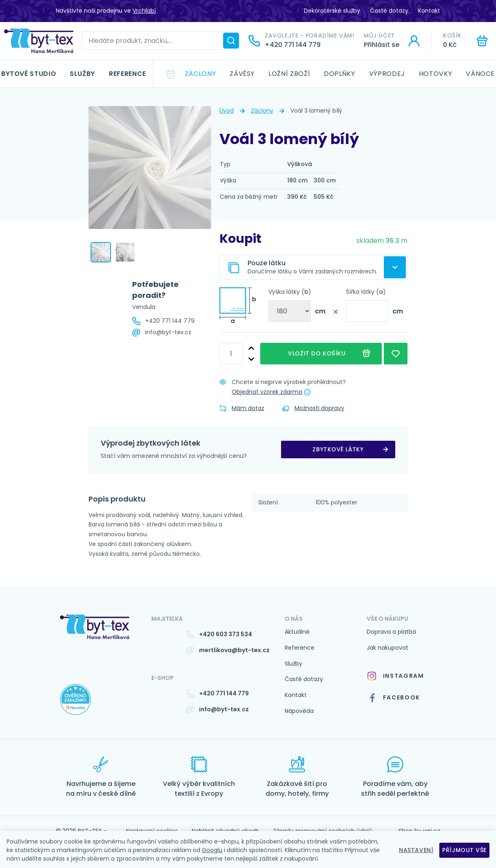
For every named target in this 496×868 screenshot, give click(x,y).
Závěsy (242, 74)
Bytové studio (29, 74)
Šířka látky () (366, 292)
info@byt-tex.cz (168, 332)
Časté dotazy (389, 11)
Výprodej (387, 74)
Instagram (395, 676)
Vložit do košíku (321, 354)
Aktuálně (297, 632)
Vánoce (480, 74)
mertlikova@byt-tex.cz (234, 650)
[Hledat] (231, 41)
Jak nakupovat (387, 648)
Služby (82, 74)
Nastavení (416, 850)
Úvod (227, 111)
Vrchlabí (144, 11)
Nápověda (299, 711)
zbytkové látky (338, 449)
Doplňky (339, 74)
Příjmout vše (464, 850)
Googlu (212, 850)
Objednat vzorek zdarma (267, 392)
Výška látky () (290, 292)
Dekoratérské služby (332, 11)
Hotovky (435, 74)
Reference (127, 74)
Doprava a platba (391, 632)
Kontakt (429, 11)
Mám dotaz (242, 408)
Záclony (200, 74)
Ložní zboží (289, 74)
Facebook (394, 698)
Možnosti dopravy (313, 408)
